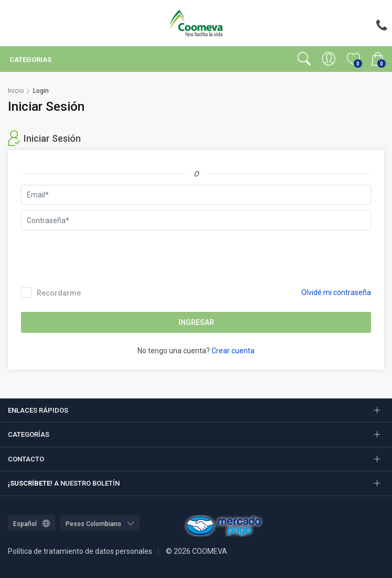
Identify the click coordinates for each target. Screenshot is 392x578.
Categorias (30, 60)
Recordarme (51, 292)
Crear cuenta (233, 351)
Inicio (16, 91)
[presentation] (101, 256)
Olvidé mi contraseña (336, 292)
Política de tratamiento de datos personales (80, 551)
